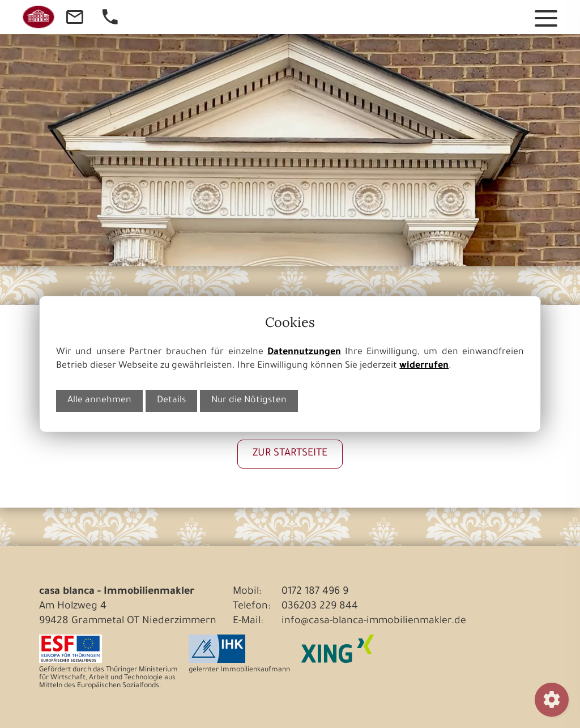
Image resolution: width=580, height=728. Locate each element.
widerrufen (424, 366)
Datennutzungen (304, 353)
